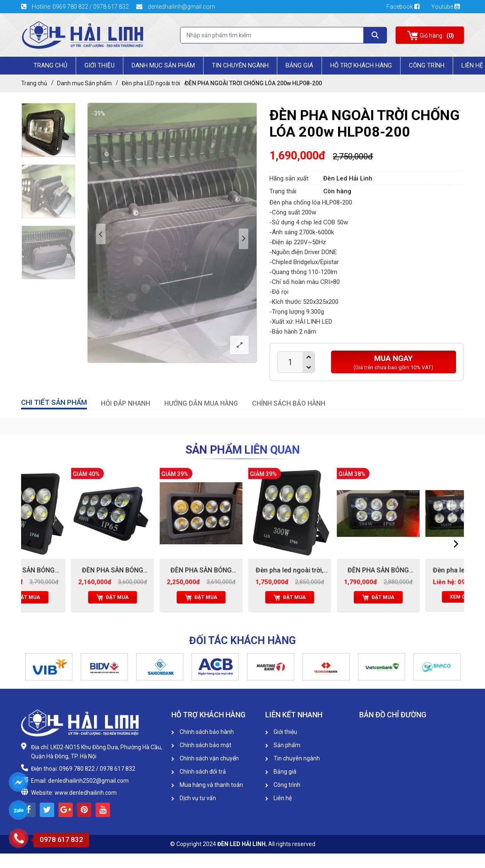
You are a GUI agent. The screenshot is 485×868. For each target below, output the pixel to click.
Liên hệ (279, 798)
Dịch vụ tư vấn (194, 798)
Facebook (406, 7)
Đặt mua (65, 597)
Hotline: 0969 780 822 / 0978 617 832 (76, 7)
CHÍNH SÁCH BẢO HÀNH (289, 403)
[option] (48, 130)
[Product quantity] (290, 362)
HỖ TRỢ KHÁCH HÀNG (361, 65)
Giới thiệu (281, 732)
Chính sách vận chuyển (205, 758)
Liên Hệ (472, 65)
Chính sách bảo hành (203, 732)
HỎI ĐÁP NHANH (126, 403)
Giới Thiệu (100, 65)
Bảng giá (299, 65)
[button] (25, 667)
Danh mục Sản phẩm (163, 65)
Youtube (445, 7)
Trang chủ (50, 65)
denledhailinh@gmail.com (176, 7)
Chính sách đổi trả (199, 772)
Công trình (427, 65)
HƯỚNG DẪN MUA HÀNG (201, 403)
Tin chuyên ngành (240, 65)
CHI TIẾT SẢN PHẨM (54, 402)
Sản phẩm (283, 745)
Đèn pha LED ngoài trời (151, 83)
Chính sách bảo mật (201, 745)
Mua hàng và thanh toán (207, 785)
